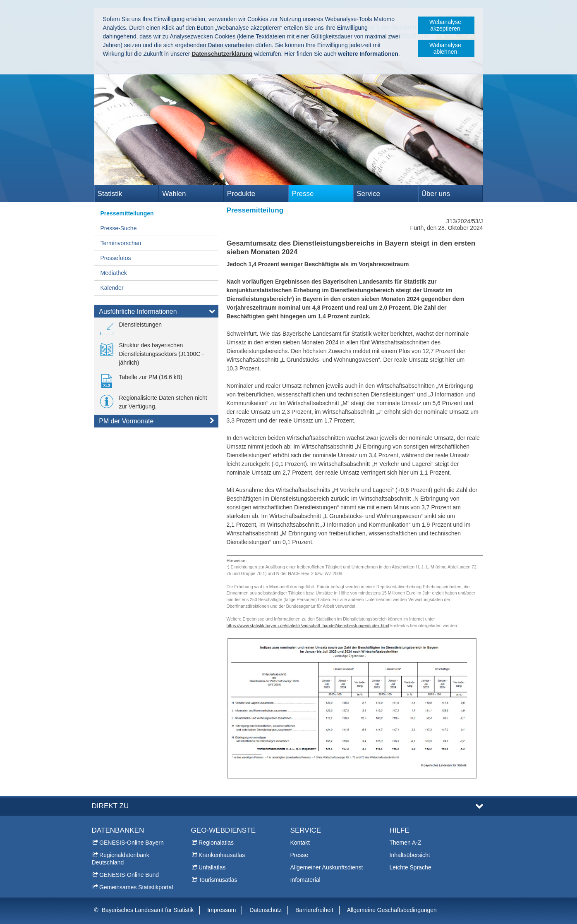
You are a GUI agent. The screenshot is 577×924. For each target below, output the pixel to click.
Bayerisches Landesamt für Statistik (148, 910)
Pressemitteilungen (127, 213)
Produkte (241, 194)
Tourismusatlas (218, 880)
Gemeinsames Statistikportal (136, 887)
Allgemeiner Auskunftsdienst (327, 867)
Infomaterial (305, 880)
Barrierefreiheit (314, 910)
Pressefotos (116, 258)
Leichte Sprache (411, 867)
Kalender (112, 288)
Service (368, 194)
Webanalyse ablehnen (445, 48)
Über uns (436, 194)
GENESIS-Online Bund (129, 875)
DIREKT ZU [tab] (110, 806)
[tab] (156, 313)
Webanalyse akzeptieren (445, 25)
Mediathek (114, 273)
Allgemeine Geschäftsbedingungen (392, 910)
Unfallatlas (212, 867)
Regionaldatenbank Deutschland (121, 859)
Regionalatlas (216, 843)
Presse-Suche (119, 228)
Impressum (221, 910)
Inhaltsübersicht (410, 855)
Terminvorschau (121, 243)
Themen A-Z (406, 843)
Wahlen (174, 194)
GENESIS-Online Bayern (132, 843)
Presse (303, 194)
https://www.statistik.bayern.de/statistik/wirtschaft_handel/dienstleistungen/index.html (308, 626)
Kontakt (300, 843)
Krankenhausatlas (222, 855)
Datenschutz (266, 910)
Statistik (110, 194)
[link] (131, 328)
